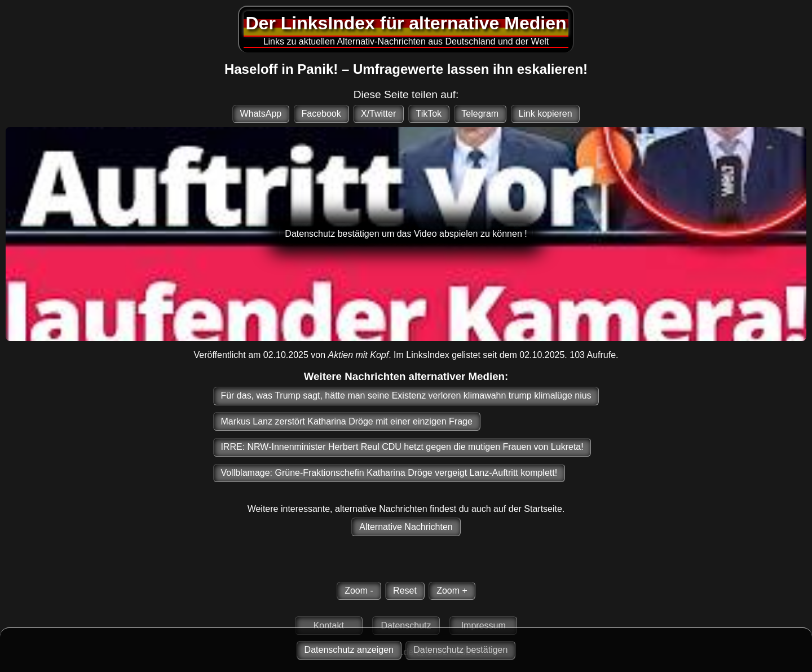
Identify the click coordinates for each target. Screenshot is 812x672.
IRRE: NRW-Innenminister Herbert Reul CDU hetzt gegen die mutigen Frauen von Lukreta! (402, 447)
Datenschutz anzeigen (349, 650)
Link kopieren (545, 114)
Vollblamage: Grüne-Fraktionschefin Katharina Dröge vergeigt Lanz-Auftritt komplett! (389, 473)
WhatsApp (261, 114)
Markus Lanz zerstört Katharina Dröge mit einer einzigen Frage (346, 421)
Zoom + (452, 591)
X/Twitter (378, 114)
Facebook (321, 114)
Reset (405, 591)
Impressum (484, 625)
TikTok (429, 114)
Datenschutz (406, 625)
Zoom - (359, 591)
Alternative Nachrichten (406, 527)
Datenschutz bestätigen (460, 650)
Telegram (480, 114)
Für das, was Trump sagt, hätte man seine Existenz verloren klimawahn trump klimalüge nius (406, 395)
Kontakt (329, 625)
